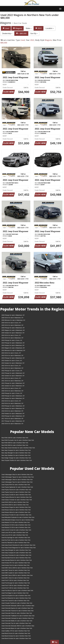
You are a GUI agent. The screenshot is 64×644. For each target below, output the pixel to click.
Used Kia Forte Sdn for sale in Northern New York (16, 540)
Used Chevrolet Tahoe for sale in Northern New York (17, 613)
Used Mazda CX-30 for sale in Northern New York (16, 527)
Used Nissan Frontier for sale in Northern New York (16, 515)
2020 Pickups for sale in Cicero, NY (12, 393)
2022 (39, 28)
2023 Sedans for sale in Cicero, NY (12, 361)
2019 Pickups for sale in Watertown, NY (13, 406)
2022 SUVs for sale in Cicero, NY (11, 366)
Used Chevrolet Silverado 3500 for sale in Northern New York (18, 626)
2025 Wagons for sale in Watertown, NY (13, 330)
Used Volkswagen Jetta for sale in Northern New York (17, 480)
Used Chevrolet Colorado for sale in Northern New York (18, 618)
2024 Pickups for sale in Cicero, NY (12, 340)
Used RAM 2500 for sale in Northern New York (15, 505)
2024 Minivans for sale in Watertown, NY (13, 350)
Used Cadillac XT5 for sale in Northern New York (16, 631)
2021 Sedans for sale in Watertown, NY (13, 386)
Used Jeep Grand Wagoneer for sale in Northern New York (19, 548)
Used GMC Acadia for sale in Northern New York (16, 573)
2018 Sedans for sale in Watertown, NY (13, 413)
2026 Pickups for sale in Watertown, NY (13, 315)
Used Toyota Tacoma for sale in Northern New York (16, 490)
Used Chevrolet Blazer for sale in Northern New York (17, 628)
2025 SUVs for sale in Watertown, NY (12, 325)
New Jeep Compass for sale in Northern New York (16, 450)
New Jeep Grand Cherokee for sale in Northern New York (18, 448)
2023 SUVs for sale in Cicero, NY (11, 353)
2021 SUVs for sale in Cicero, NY (11, 378)
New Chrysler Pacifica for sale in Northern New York (17, 460)
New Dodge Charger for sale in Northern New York (16, 458)
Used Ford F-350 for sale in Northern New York (15, 585)
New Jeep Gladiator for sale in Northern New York (16, 455)
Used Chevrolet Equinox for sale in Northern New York (17, 608)
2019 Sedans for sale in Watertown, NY (13, 408)
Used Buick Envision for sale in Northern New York (16, 638)
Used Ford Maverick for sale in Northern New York (16, 598)
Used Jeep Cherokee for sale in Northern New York (16, 555)
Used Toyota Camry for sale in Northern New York (16, 492)
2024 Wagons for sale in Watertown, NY (13, 348)
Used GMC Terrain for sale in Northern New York (16, 570)
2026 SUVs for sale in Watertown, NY (12, 318)
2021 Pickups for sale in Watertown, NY (13, 383)
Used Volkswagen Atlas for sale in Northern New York (17, 475)
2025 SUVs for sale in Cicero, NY (11, 323)
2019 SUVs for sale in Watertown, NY (12, 403)
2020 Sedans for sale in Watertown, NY (13, 398)
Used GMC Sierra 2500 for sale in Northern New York (17, 575)
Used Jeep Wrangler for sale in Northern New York (16, 550)
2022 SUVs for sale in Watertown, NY (12, 368)
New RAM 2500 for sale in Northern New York (15, 443)
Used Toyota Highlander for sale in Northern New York (17, 487)
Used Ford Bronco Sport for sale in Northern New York (17, 590)
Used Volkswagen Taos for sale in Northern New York (17, 482)
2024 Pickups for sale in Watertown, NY (13, 343)
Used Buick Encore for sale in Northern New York (16, 633)
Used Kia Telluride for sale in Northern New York (15, 543)
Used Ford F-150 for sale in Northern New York (15, 580)
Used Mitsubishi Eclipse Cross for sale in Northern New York (18, 520)
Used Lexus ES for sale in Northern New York (15, 535)
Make (29, 28)
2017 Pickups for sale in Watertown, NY (13, 421)
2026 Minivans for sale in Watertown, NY (13, 320)
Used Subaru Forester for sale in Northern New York (17, 500)
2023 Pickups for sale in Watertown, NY (13, 358)
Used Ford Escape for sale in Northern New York (16, 583)
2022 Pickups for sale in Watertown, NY (13, 373)
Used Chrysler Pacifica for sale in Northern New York (17, 603)
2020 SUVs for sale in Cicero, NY (11, 388)
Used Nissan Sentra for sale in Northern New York (16, 510)
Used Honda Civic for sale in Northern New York (15, 565)
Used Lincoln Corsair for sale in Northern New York (16, 530)
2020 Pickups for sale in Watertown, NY (13, 396)
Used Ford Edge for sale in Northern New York (15, 593)
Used (6, 28)
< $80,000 (21, 33)
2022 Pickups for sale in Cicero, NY (12, 371)
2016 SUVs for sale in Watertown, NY (12, 424)
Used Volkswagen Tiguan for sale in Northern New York (18, 477)
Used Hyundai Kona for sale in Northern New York (16, 558)
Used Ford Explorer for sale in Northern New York (16, 596)
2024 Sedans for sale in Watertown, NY (13, 345)
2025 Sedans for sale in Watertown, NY (13, 333)
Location (50, 28)
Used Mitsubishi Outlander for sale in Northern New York (18, 517)
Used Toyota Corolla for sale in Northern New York (16, 495)
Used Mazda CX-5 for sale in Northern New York (16, 522)
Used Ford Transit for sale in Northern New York (15, 601)
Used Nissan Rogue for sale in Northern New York (16, 507)
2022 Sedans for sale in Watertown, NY (13, 376)
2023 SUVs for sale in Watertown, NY (12, 355)
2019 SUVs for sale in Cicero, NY (11, 401)
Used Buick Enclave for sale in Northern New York (16, 636)
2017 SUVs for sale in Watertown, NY (12, 419)
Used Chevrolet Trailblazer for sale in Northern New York (18, 616)
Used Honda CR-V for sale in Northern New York (16, 563)
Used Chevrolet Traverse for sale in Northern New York (17, 611)
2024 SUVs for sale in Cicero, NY (11, 335)
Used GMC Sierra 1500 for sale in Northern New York (17, 568)
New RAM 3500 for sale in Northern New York (15, 445)
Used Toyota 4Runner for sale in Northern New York (17, 497)
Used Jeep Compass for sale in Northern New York (16, 553)
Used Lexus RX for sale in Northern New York (15, 532)
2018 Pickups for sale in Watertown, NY (13, 416)
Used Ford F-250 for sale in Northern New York (15, 588)
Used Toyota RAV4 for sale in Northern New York (16, 485)
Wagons (17, 28)
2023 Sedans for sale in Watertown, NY (13, 363)
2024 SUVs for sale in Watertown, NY (12, 338)
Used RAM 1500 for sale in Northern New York (15, 502)
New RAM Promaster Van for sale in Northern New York (18, 440)
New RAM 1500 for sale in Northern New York (15, 438)
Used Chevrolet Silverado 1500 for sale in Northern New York (18, 606)
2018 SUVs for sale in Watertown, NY (12, 411)
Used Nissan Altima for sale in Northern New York (16, 512)
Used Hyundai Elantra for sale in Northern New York (17, 560)
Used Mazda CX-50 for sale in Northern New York (16, 525)
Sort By (34, 33)
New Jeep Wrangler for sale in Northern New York (16, 453)
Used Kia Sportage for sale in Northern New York (16, 538)
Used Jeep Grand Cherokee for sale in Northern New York (18, 545)
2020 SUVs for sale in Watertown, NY (12, 391)
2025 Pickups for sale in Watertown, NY (13, 328)
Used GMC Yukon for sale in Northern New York (15, 578)
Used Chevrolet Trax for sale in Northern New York (16, 623)
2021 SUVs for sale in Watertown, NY (12, 381)
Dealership (7, 33)
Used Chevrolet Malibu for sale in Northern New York (17, 621)
